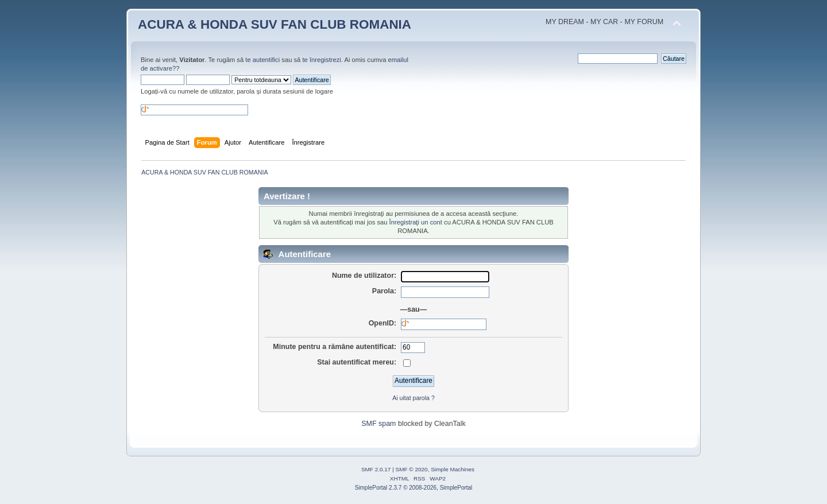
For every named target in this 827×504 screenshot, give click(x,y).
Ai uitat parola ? (413, 398)
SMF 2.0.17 (376, 469)
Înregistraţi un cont (416, 222)
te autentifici (262, 60)
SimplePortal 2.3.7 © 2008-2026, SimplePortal (414, 488)
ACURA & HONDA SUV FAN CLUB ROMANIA (275, 24)
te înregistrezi (321, 60)
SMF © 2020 (412, 469)
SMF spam (378, 424)
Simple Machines (453, 469)
